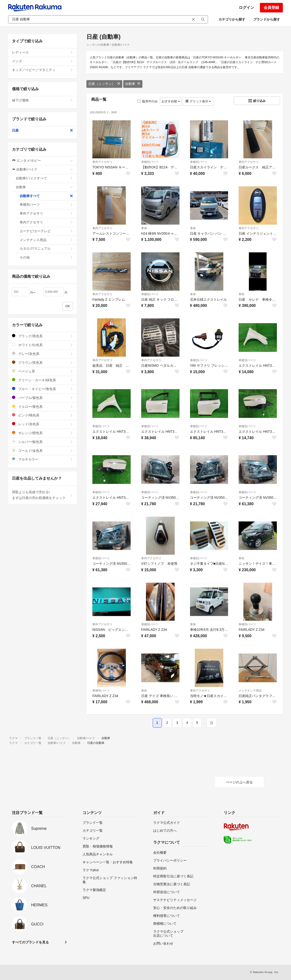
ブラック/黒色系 (42, 336)
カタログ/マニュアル (46, 249)
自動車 (133, 84)
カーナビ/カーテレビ (46, 231)
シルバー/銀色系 (42, 442)
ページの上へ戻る (239, 782)
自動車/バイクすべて (44, 178)
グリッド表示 (198, 101)
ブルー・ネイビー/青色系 (42, 389)
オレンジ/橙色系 (42, 433)
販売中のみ (148, 101)
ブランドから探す (267, 19)
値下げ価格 (42, 100)
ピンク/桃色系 (42, 415)
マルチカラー (42, 459)
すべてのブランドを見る (30, 942)
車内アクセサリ (249, 162)
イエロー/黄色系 (42, 407)
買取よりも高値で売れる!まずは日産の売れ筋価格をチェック (42, 495)
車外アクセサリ (102, 162)
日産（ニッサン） (104, 84)
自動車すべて (46, 196)
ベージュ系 (42, 371)
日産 (42, 130)
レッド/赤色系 (42, 424)
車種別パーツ (150, 162)
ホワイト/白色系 (42, 345)
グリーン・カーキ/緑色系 (42, 380)
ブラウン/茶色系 (42, 363)
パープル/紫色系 (42, 398)
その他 (46, 257)
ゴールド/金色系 (42, 451)
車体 (144, 228)
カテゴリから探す (232, 19)
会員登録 (271, 8)
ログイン (246, 8)
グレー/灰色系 (42, 354)
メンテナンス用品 (250, 691)
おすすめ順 (171, 101)
